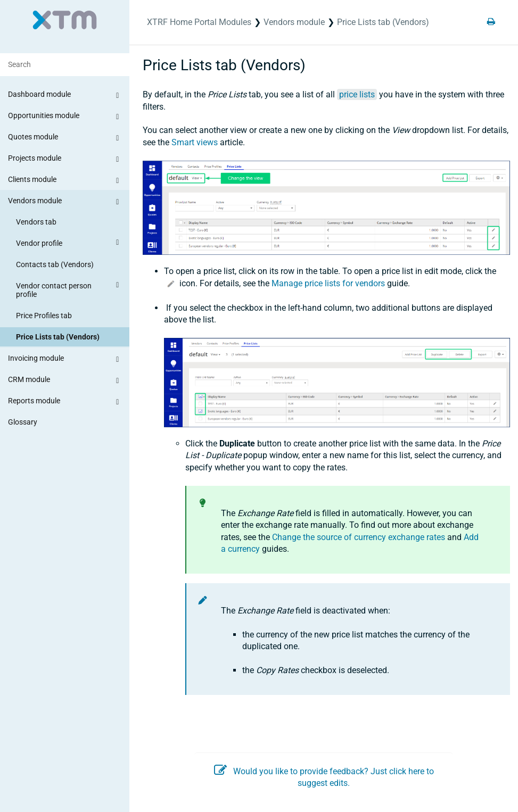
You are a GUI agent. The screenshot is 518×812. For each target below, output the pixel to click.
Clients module (65, 181)
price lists (357, 94)
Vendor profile (69, 243)
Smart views (195, 142)
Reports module (65, 402)
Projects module (65, 160)
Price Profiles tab (44, 316)
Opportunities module (65, 117)
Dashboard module (65, 96)
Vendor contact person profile (69, 288)
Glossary (23, 422)
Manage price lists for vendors (328, 283)
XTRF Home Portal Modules (199, 22)
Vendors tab (36, 222)
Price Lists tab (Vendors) (58, 337)
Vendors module (65, 202)
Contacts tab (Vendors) (55, 264)
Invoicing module (65, 360)
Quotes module (65, 138)
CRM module (65, 381)
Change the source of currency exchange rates (359, 537)
